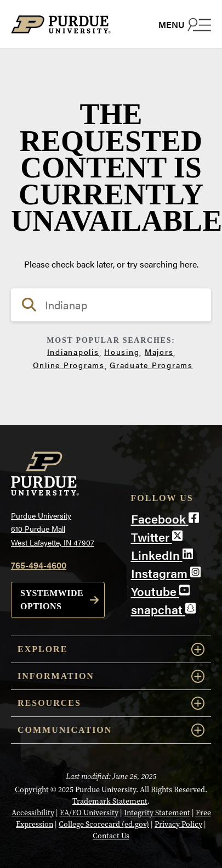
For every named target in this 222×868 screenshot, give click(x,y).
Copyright (32, 790)
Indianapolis (73, 352)
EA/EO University (89, 813)
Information (111, 676)
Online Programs (69, 365)
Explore (111, 649)
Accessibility (33, 813)
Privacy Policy (178, 824)
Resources (111, 703)
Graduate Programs (151, 365)
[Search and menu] (185, 24)
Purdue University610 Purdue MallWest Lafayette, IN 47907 (53, 529)
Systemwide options (52, 600)
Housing (122, 352)
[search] (111, 305)
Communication (111, 730)
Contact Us (111, 836)
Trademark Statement (110, 801)
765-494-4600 (39, 565)
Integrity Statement (157, 813)
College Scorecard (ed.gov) (104, 824)
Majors (159, 352)
